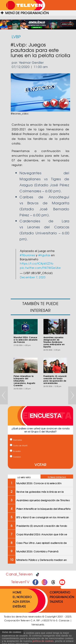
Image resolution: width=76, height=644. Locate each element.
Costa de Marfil (19, 446)
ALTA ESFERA (21, 602)
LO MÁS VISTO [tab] (24, 478)
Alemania (16, 440)
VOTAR (40, 465)
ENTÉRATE (19, 606)
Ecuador (15, 451)
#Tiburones (27, 255)
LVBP (16, 37)
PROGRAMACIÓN (62, 597)
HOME (17, 592)
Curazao (15, 457)
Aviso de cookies (12, 632)
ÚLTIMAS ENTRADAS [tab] (57, 477)
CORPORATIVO (60, 592)
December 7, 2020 (33, 277)
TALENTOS (56, 602)
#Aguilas (44, 255)
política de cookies (43, 641)
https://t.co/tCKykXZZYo (37, 263)
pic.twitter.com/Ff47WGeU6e (40, 268)
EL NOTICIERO (22, 597)
